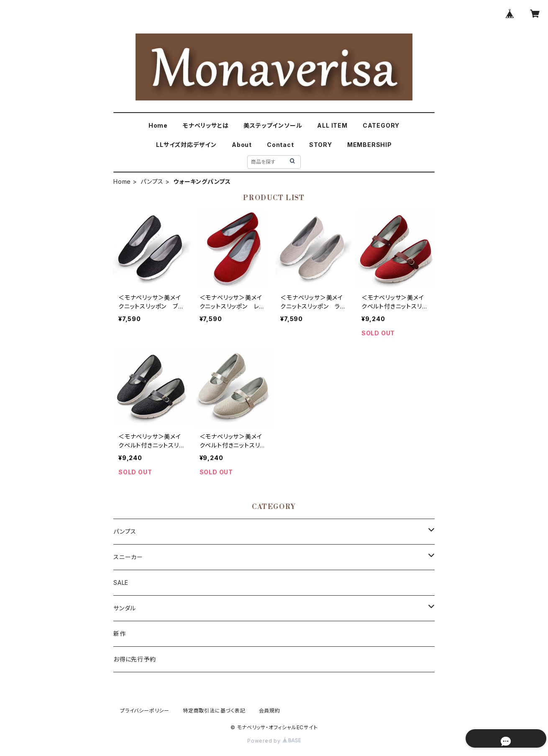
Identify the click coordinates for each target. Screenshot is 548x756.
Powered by (274, 741)
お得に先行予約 (135, 659)
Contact (280, 145)
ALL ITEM (332, 125)
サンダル (125, 608)
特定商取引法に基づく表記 (214, 711)
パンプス (152, 181)
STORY (321, 145)
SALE (121, 582)
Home (158, 125)
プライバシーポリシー (145, 711)
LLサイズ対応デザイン (186, 145)
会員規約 (270, 711)
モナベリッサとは (206, 125)
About (242, 145)
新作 (120, 634)
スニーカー (128, 557)
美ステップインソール (273, 125)
